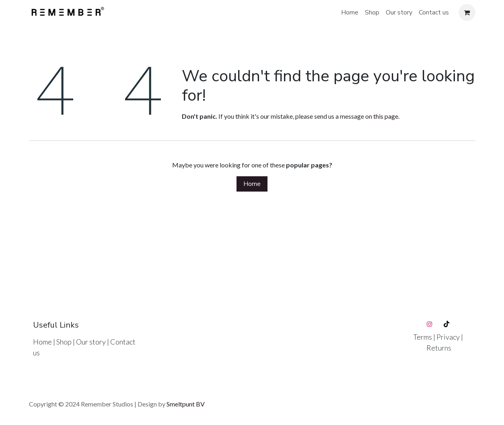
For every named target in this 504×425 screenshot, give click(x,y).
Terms (423, 337)
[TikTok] (446, 324)
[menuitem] (350, 12)
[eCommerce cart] (467, 12)
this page (386, 116)
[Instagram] (430, 324)
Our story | (93, 342)
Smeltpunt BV (186, 404)
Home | (45, 342)
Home (252, 184)
